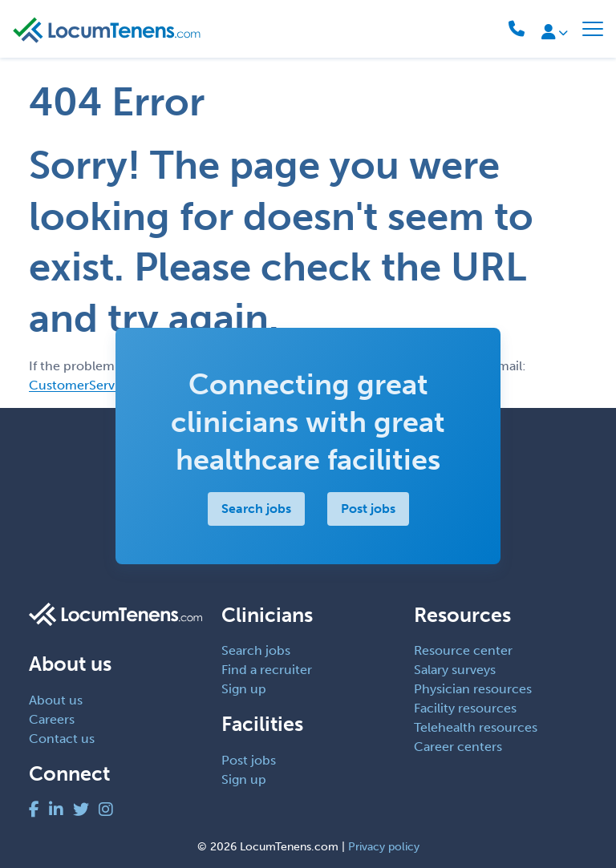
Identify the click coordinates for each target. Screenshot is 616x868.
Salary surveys (455, 670)
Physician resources (473, 689)
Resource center (463, 650)
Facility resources (465, 708)
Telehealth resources (476, 727)
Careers (52, 719)
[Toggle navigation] (593, 29)
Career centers (458, 747)
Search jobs (256, 509)
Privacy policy (384, 847)
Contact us (62, 739)
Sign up (244, 689)
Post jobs (368, 509)
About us (56, 700)
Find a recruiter (267, 670)
